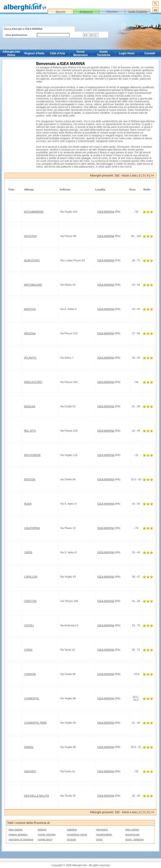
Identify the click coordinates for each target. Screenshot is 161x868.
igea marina (15, 829)
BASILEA (30, 406)
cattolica (72, 829)
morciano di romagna (21, 839)
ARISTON (30, 309)
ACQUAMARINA (34, 212)
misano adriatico (18, 834)
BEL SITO (30, 431)
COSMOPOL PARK (36, 723)
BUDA (28, 504)
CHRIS (28, 650)
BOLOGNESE (33, 455)
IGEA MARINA (106, 212)
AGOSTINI (30, 236)
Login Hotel (127, 53)
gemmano (102, 829)
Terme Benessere (80, 53)
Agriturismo (86, 12)
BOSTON (30, 479)
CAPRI (28, 552)
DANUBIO (30, 771)
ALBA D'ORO (32, 260)
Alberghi (60, 12)
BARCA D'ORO (33, 382)
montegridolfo (104, 834)
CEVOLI (29, 625)
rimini (99, 839)
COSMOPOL (32, 698)
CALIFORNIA (32, 528)
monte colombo (47, 834)
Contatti (150, 53)
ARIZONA (30, 333)
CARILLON (31, 577)
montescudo (132, 834)
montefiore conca (77, 834)
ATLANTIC (30, 358)
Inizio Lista (129, 176)
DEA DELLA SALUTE (37, 796)
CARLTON (30, 601)
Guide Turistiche (138, 12)
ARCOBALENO (33, 285)
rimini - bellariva (134, 839)
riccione (71, 839)
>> (152, 176)
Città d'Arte (57, 53)
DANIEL (29, 747)
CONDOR (30, 674)
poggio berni (45, 839)
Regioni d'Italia (34, 53)
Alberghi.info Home (11, 53)
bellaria (42, 829)
